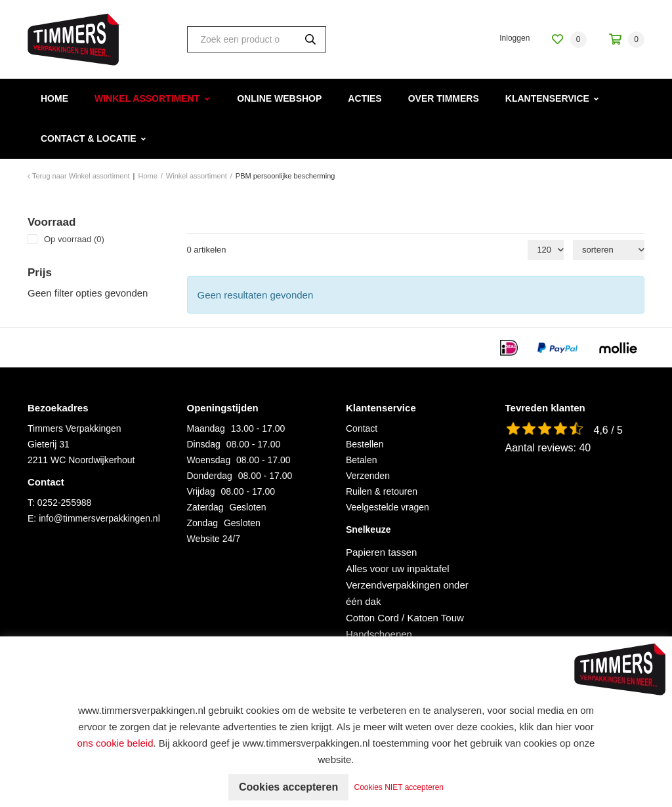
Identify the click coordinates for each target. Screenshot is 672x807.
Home (54, 98)
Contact (362, 428)
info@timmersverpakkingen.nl (99, 518)
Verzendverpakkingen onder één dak (407, 593)
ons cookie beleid (115, 743)
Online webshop (279, 98)
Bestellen (365, 444)
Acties (365, 98)
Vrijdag (201, 491)
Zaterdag (205, 507)
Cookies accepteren (288, 787)
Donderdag (210, 476)
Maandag (206, 428)
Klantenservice (547, 98)
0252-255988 (65, 503)
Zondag (202, 523)
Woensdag (209, 460)
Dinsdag (204, 444)
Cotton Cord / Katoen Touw (405, 618)
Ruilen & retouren (382, 491)
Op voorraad (74, 239)
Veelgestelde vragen (388, 507)
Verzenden (368, 476)
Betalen (361, 460)
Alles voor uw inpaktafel (398, 569)
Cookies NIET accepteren (399, 787)
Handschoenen (379, 634)
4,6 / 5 (608, 430)
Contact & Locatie (89, 138)
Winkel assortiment (147, 98)
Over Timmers (444, 98)
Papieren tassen (381, 552)
